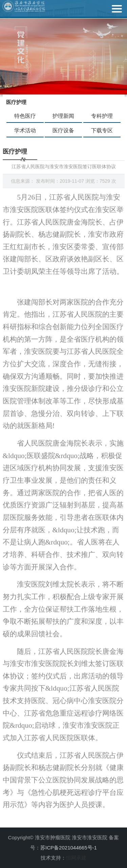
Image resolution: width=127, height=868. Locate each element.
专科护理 (102, 116)
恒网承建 (76, 858)
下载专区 (102, 130)
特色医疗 (25, 116)
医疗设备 (63, 130)
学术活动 (25, 130)
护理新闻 (63, 116)
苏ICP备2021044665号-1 (69, 848)
